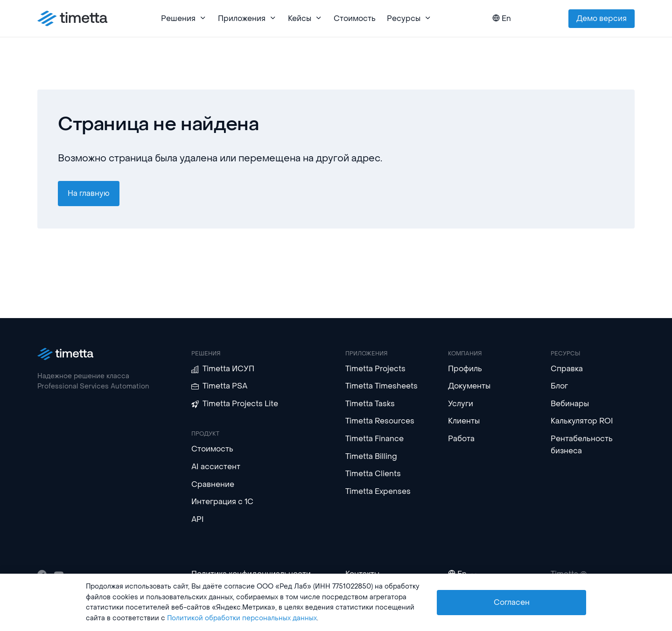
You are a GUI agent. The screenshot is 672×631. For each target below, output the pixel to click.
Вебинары (570, 404)
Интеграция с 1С (222, 502)
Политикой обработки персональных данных (242, 618)
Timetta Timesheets (381, 386)
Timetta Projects (375, 369)
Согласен (512, 602)
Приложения (247, 18)
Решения (184, 18)
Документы (469, 386)
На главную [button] (89, 193)
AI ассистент (216, 467)
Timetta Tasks (370, 404)
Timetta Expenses (378, 491)
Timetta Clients (373, 474)
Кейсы (305, 18)
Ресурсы (409, 18)
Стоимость (355, 18)
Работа (461, 439)
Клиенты (464, 421)
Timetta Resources (380, 421)
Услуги (461, 404)
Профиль (465, 369)
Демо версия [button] (602, 18)
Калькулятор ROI (582, 421)
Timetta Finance (374, 439)
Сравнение (213, 484)
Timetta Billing (371, 456)
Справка (567, 369)
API (198, 519)
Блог (559, 386)
